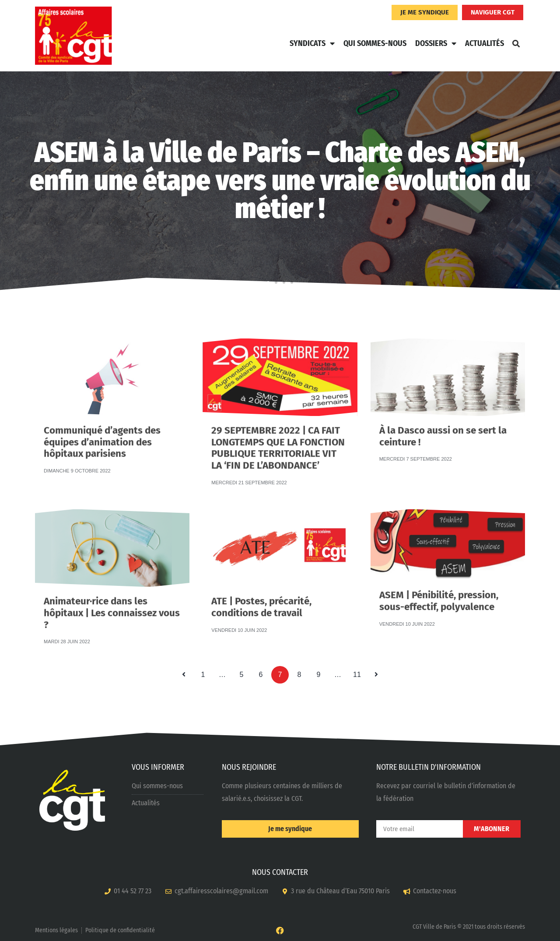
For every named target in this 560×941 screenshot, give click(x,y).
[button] (516, 43)
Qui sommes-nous (375, 43)
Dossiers (436, 43)
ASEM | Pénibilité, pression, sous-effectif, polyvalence (439, 591)
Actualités (485, 43)
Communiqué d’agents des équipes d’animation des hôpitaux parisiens (102, 427)
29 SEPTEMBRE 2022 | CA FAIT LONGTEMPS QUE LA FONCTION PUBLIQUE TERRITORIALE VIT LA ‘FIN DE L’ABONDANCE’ (278, 428)
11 (359, 672)
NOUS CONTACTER (280, 872)
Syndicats (312, 43)
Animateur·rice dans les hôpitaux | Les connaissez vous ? (112, 598)
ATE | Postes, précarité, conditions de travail (261, 597)
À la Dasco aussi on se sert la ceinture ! (443, 426)
